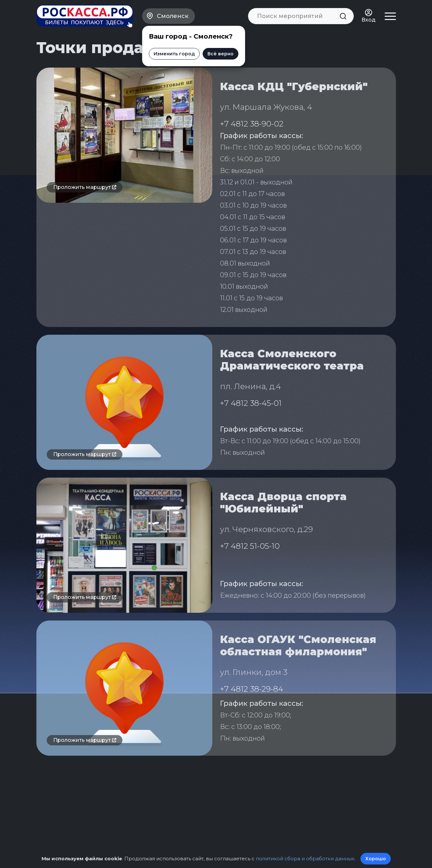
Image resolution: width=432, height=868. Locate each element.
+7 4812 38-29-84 (252, 689)
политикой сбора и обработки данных (305, 859)
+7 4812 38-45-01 (251, 403)
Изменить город (174, 54)
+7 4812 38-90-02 (252, 124)
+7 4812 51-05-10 (250, 546)
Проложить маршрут (85, 187)
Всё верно (221, 54)
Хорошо (376, 859)
